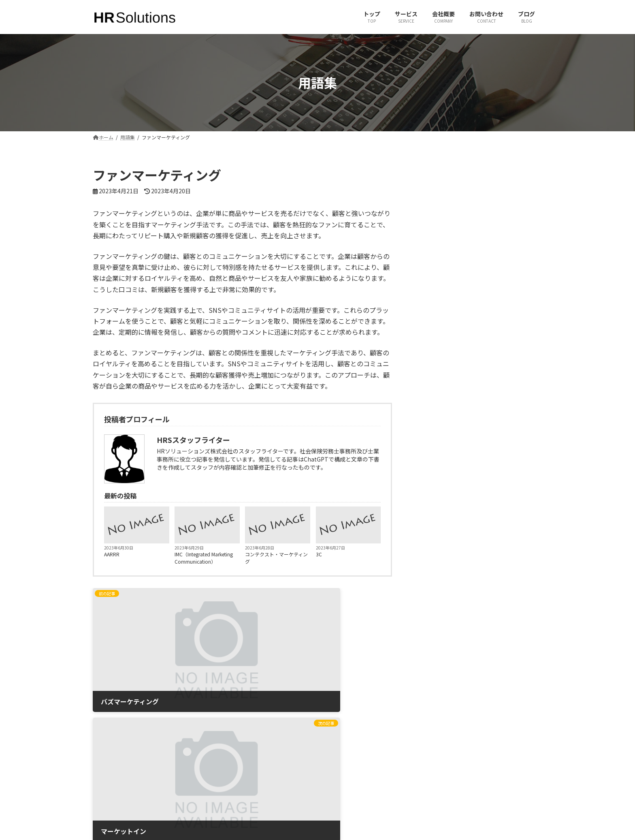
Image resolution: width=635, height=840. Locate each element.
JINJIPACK (455, 764)
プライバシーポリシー (237, 792)
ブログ (220, 764)
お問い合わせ (228, 750)
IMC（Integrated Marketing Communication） (204, 558)
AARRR (112, 554)
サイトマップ (228, 778)
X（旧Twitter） (345, 721)
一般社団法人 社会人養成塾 (474, 736)
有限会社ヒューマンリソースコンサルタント (492, 721)
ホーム (220, 721)
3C (319, 554)
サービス (223, 736)
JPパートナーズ (461, 750)
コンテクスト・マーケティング (276, 558)
